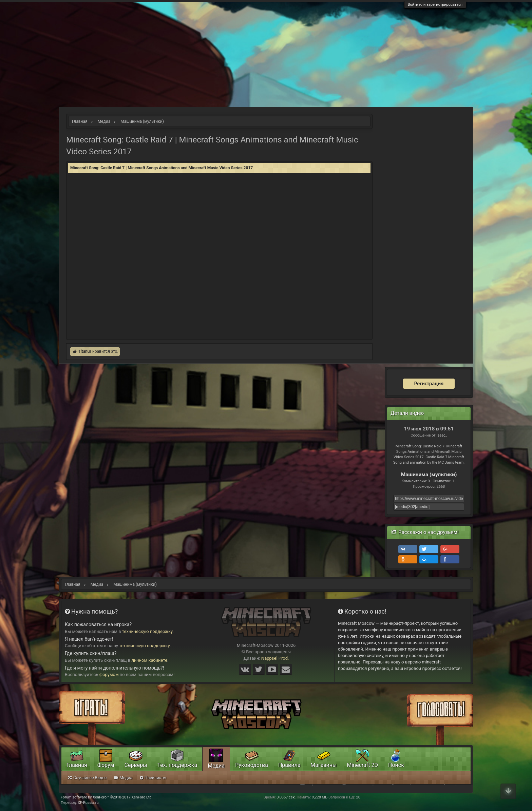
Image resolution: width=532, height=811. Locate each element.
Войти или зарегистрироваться (435, 5)
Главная (77, 765)
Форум (106, 765)
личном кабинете (150, 660)
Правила (289, 765)
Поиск (396, 765)
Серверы (136, 765)
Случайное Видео (87, 778)
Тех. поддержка (177, 765)
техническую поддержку (147, 631)
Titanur (85, 351)
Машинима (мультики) (429, 475)
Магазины (324, 765)
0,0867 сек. (286, 797)
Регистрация (429, 383)
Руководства (252, 765)
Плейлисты (153, 778)
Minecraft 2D (362, 765)
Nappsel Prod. (275, 658)
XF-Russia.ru (88, 803)
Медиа (216, 766)
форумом (109, 674)
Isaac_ (442, 435)
